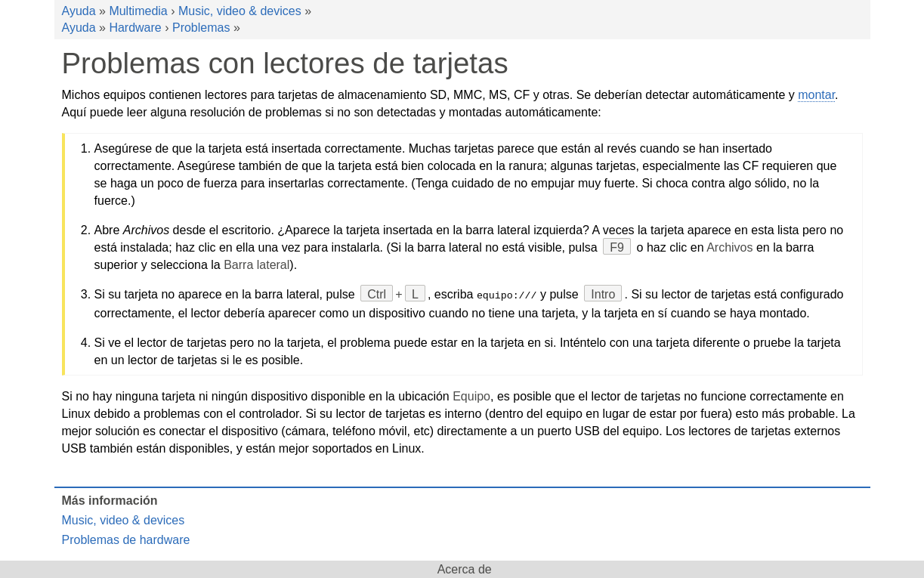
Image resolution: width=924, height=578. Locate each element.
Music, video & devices (240, 11)
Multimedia (138, 11)
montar (816, 95)
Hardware (135, 28)
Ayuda (79, 11)
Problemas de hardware (126, 539)
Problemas (201, 28)
